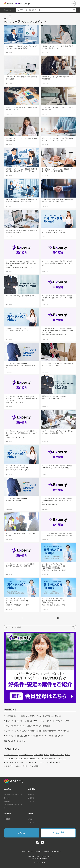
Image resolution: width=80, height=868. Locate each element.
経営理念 (31, 795)
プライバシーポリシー (27, 851)
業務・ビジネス (58, 755)
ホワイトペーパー (34, 822)
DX (61, 759)
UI (47, 759)
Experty (7, 798)
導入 (68, 755)
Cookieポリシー (57, 851)
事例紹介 (7, 801)
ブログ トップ (9, 15)
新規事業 (39, 755)
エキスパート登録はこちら (58, 833)
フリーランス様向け (32, 766)
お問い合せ (22, 833)
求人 (59, 762)
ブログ (30, 819)
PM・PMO (10, 762)
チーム (6, 808)
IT (65, 759)
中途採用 (7, 819)
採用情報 (8, 814)
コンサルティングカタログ (13, 805)
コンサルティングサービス (13, 795)
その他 (31, 814)
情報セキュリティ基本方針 (43, 851)
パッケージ (10, 759)
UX (43, 759)
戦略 (47, 755)
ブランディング (12, 755)
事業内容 (8, 789)
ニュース (31, 801)
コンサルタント (42, 762)
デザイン (54, 759)
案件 (53, 762)
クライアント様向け (14, 766)
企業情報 (31, 789)
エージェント (34, 759)
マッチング (21, 759)
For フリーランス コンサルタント (31, 10)
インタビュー (22, 762)
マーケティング (27, 755)
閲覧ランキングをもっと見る (15, 741)
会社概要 (31, 798)
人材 (32, 762)
